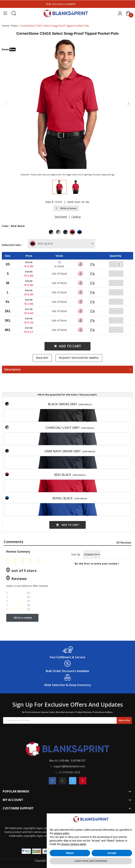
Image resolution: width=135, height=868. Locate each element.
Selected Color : (13, 245)
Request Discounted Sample (79, 358)
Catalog (76, 217)
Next (128, 104)
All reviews (124, 543)
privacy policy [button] (62, 833)
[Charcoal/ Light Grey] (59, 232)
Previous (7, 104)
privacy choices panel (74, 844)
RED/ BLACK (42, 244)
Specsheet (61, 217)
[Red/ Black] (73, 232)
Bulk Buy (42, 358)
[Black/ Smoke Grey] (51, 232)
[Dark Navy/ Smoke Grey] (66, 232)
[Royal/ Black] (80, 232)
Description (13, 370)
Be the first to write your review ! (97, 564)
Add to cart (67, 346)
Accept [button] (112, 853)
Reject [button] (70, 853)
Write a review (66, 208)
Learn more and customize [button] (91, 861)
